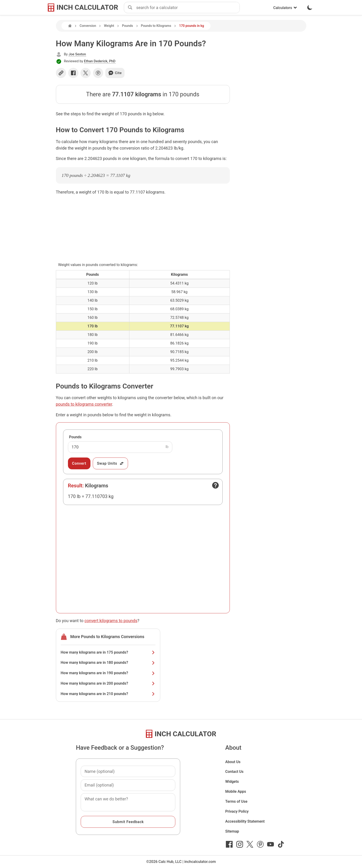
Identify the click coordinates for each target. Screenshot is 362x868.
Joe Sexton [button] (77, 54)
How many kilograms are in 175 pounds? (108, 652)
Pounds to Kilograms (156, 26)
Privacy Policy (237, 811)
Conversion (88, 26)
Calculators (285, 8)
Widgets (232, 782)
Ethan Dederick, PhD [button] (100, 61)
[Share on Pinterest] (98, 73)
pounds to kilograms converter (84, 404)
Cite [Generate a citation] (115, 73)
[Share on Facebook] (73, 73)
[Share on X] (86, 73)
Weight (109, 26)
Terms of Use (236, 801)
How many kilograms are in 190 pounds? (108, 673)
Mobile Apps (236, 791)
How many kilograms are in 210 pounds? (108, 694)
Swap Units (111, 463)
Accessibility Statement (245, 821)
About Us (233, 762)
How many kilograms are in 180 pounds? (108, 663)
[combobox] (188, 8)
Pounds (128, 26)
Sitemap (232, 831)
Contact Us (234, 772)
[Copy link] (61, 73)
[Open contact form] (215, 485)
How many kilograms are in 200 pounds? (108, 683)
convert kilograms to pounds (111, 621)
